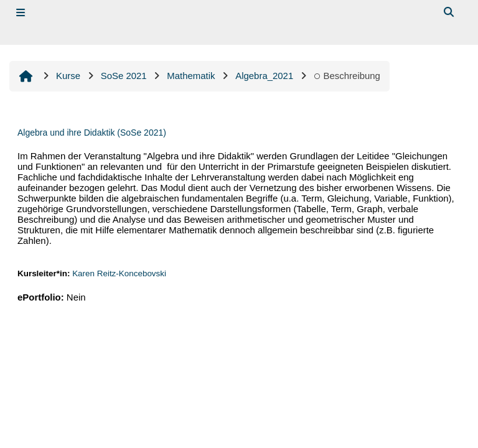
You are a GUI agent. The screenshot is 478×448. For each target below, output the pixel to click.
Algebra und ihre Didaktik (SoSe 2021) (92, 133)
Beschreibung (347, 76)
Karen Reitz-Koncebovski (119, 273)
